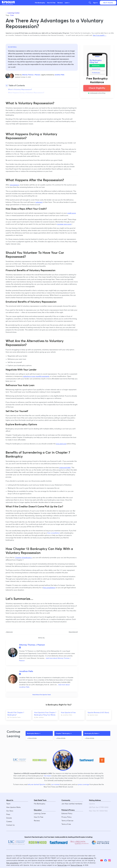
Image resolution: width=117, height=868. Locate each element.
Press (8, 814)
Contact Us (10, 825)
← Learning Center (13, 13)
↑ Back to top (9, 632)
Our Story (10, 811)
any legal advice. (87, 858)
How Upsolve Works (13, 807)
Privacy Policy (67, 817)
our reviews (55, 785)
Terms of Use (66, 824)
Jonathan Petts (59, 75)
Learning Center (40, 814)
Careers (9, 822)
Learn (67, 3)
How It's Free (51, 3)
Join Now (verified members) (72, 804)
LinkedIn (20, 648)
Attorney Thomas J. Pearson (31, 75)
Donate (9, 818)
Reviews (60, 3)
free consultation (54, 533)
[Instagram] (109, 860)
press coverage (84, 785)
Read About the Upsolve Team (42, 695)
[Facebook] (106, 860)
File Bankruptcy (40, 3)
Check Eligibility (97, 88)
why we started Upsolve (37, 785)
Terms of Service (67, 821)
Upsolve (9, 2)
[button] (9, 2)
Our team (47, 776)
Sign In (95, 3)
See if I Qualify (108, 3)
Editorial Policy (67, 814)
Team (8, 804)
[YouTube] (102, 860)
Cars (12, 15)
